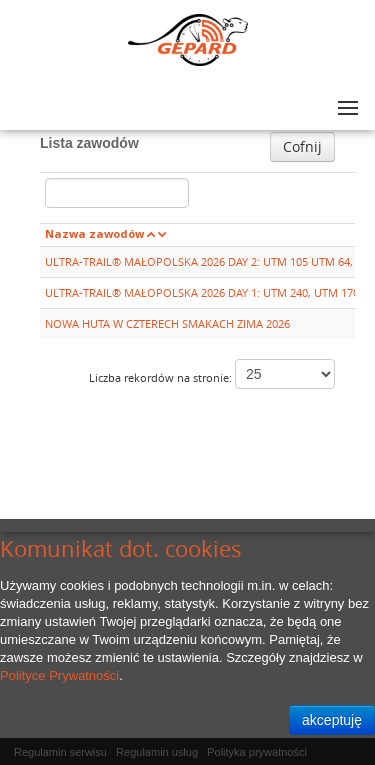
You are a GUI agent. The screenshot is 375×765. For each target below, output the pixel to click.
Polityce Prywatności (59, 675)
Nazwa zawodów (94, 233)
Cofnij (302, 146)
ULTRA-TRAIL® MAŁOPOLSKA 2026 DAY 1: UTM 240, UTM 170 (202, 292)
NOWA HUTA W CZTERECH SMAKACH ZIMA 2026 (167, 323)
